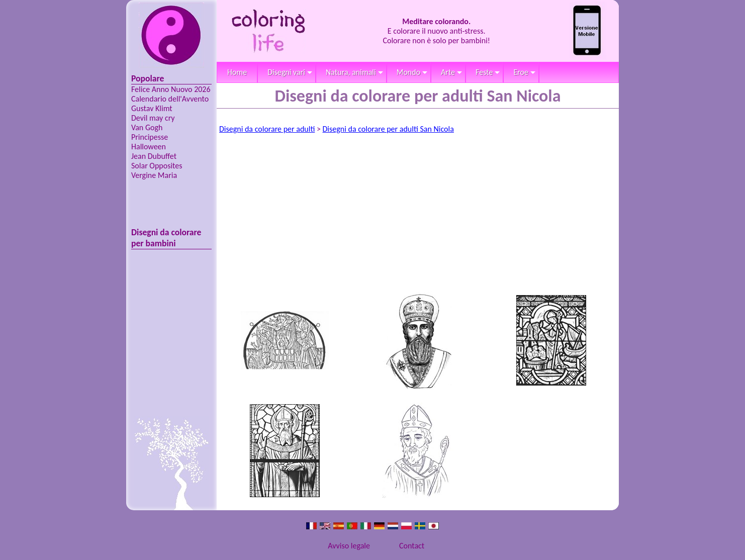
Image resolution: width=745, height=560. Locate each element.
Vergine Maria (154, 175)
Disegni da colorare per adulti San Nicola (388, 129)
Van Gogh (147, 127)
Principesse (150, 137)
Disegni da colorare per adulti (267, 129)
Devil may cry (153, 118)
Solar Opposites (157, 166)
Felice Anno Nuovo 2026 (171, 89)
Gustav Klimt (152, 108)
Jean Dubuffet (154, 156)
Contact (412, 546)
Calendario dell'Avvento (170, 99)
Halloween (149, 147)
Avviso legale (349, 546)
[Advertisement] (418, 215)
